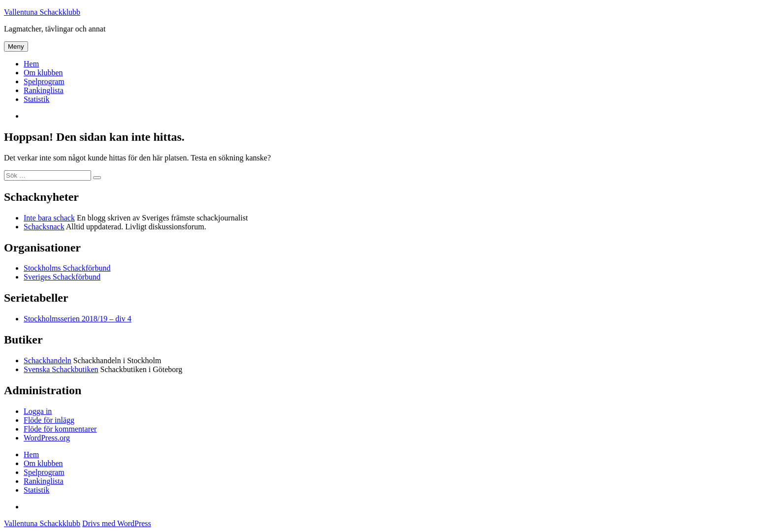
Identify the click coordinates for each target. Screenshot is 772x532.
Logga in (38, 411)
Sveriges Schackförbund (62, 277)
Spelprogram (44, 81)
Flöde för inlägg (49, 420)
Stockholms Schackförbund (67, 268)
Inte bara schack (49, 218)
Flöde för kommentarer (60, 429)
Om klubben (43, 73)
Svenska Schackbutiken (61, 369)
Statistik (36, 99)
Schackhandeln (48, 360)
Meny (16, 47)
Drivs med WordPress (117, 523)
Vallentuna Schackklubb (42, 12)
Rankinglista (44, 90)
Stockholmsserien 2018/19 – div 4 (78, 319)
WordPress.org (47, 438)
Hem (31, 64)
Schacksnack (44, 227)
